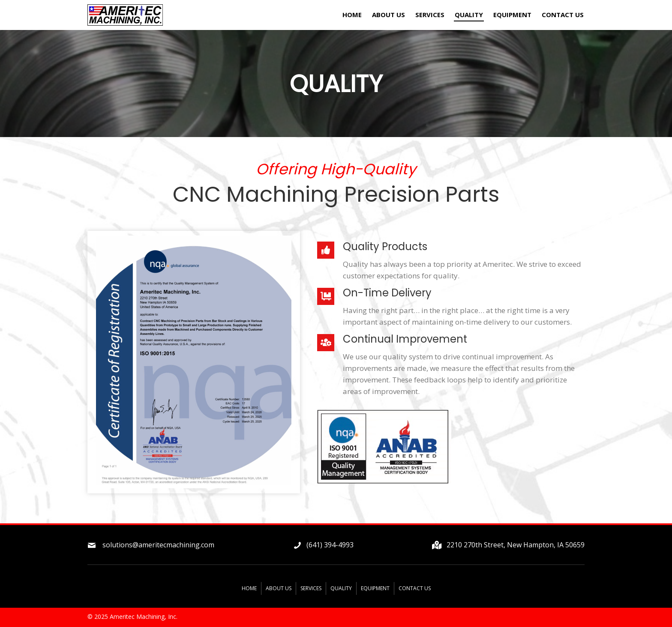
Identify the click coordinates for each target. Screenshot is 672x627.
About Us (279, 588)
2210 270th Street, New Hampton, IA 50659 (516, 545)
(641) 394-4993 (330, 545)
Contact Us (415, 588)
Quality (341, 588)
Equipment (375, 588)
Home (249, 588)
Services (311, 588)
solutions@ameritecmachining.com (158, 545)
